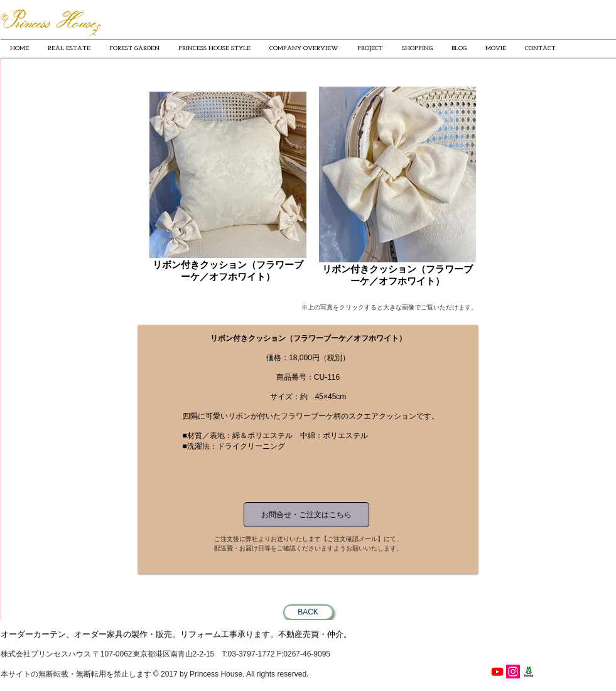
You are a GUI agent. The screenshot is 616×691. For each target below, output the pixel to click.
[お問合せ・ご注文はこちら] (306, 515)
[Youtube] (497, 672)
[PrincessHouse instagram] (513, 672)
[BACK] (308, 612)
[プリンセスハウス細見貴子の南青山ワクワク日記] (529, 672)
